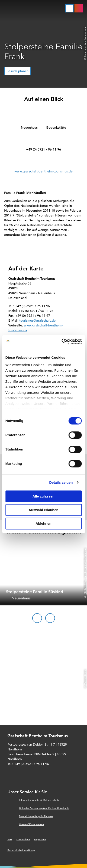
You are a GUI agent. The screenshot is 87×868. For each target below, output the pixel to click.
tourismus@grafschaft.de (37, 320)
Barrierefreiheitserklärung (21, 850)
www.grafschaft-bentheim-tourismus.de (43, 171)
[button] (18, 71)
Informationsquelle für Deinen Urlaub (39, 800)
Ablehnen (43, 523)
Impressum (40, 840)
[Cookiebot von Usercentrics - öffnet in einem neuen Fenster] (62, 341)
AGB (10, 840)
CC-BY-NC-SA (85, 587)
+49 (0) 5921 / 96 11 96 (44, 149)
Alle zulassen (43, 496)
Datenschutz (23, 840)
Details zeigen (61, 482)
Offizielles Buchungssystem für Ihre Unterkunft (44, 808)
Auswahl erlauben (43, 510)
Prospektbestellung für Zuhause (36, 816)
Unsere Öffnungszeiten (31, 824)
